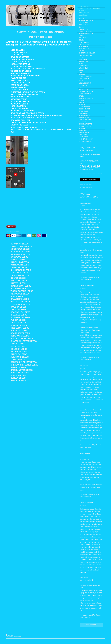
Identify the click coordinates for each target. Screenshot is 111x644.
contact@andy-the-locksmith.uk (87, 170)
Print (8, 636)
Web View (104, 635)
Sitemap (12, 636)
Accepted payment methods (13, 231)
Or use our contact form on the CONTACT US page (91, 173)
